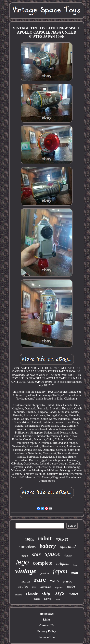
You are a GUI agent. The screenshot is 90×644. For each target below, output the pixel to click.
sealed (23, 586)
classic (32, 594)
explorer (59, 587)
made (71, 586)
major (37, 599)
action (19, 595)
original (63, 564)
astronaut (46, 587)
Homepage (47, 614)
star (36, 554)
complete (43, 563)
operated (68, 546)
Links (47, 620)
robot (45, 538)
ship (46, 593)
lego (23, 562)
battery (48, 546)
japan (60, 571)
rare (40, 579)
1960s (30, 540)
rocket (62, 539)
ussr (34, 587)
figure (68, 556)
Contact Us (47, 625)
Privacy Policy (47, 631)
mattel (73, 594)
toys (59, 593)
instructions (27, 547)
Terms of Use (47, 637)
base (75, 565)
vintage (26, 571)
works (48, 599)
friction (45, 573)
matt (75, 573)
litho (57, 599)
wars (54, 581)
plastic (67, 581)
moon (25, 556)
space (53, 554)
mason (26, 581)
